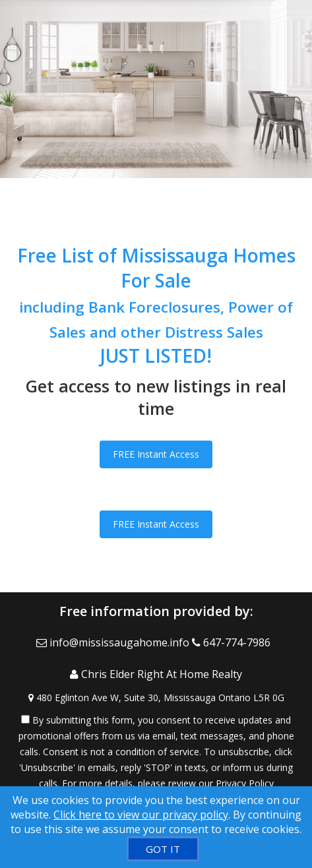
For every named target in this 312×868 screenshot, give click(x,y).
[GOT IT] (163, 849)
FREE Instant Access (156, 454)
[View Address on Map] (156, 698)
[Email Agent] (114, 642)
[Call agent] (234, 642)
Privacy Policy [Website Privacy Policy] (245, 783)
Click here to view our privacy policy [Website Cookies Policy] (141, 815)
